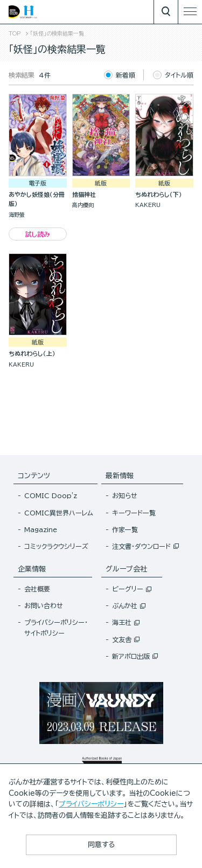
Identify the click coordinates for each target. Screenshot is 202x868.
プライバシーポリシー (91, 804)
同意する (101, 845)
